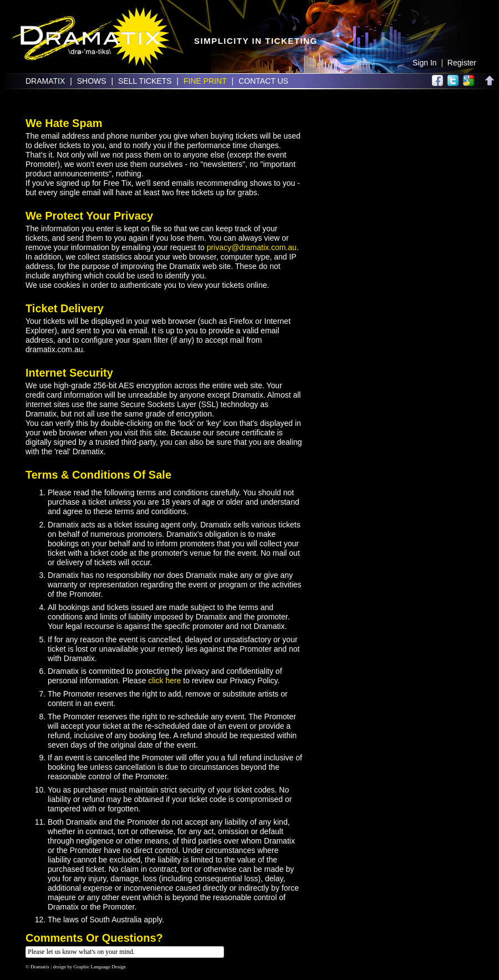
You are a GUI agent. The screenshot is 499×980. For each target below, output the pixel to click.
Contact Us (263, 81)
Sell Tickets (145, 81)
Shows (92, 81)
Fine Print (205, 81)
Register (462, 63)
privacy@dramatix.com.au (252, 247)
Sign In (425, 63)
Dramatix (45, 81)
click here (164, 681)
